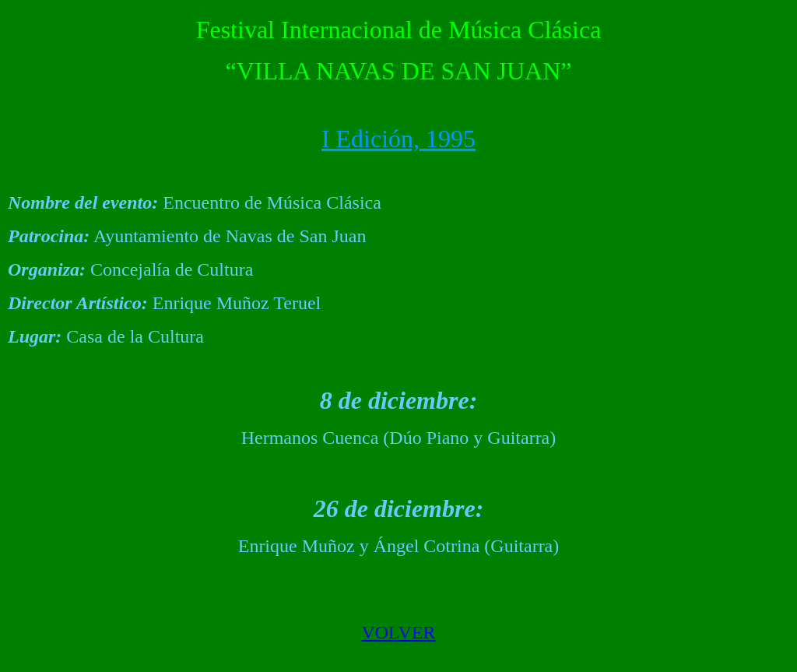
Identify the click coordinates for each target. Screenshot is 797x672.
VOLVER (398, 632)
